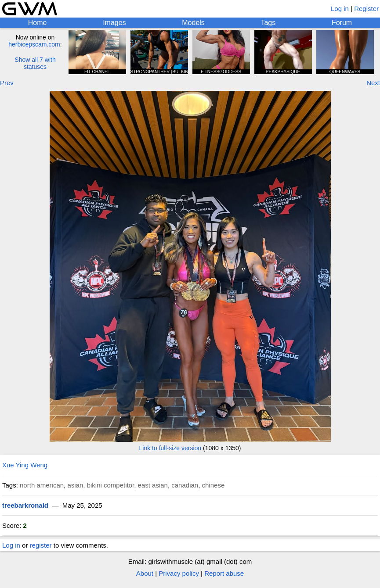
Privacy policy (179, 573)
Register (366, 9)
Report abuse (224, 573)
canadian (185, 485)
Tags (268, 23)
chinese (214, 485)
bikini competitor (111, 485)
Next (373, 83)
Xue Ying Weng (25, 465)
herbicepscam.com (34, 44)
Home (38, 23)
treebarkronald (25, 505)
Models (193, 23)
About (145, 573)
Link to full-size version (170, 448)
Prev (7, 83)
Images (114, 23)
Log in (340, 9)
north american (42, 485)
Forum (342, 23)
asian (75, 485)
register (41, 545)
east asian (153, 485)
